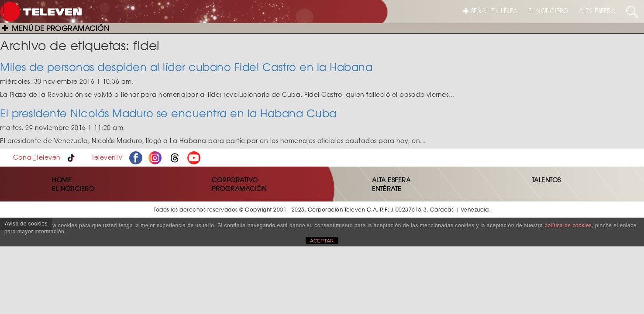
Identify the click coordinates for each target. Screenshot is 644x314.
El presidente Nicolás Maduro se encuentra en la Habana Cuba (168, 113)
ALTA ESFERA (597, 11)
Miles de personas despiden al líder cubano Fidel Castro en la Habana (186, 67)
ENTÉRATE (387, 188)
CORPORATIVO (235, 180)
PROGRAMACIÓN (239, 188)
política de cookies (568, 225)
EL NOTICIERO (548, 11)
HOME (62, 180)
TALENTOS (546, 180)
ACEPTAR (322, 241)
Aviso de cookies (26, 224)
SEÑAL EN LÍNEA (491, 11)
